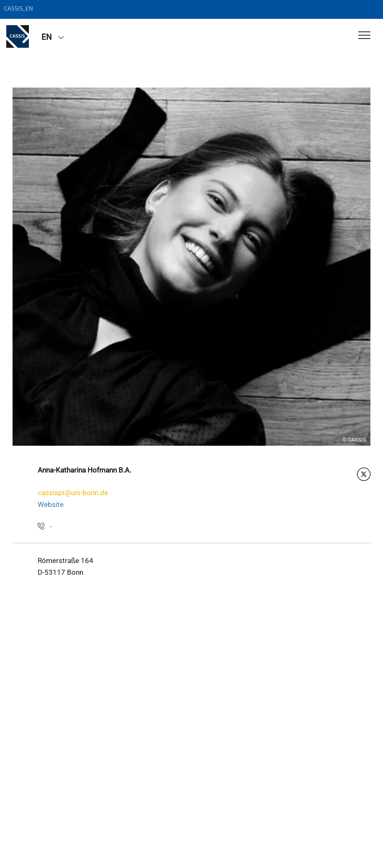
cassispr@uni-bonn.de (73, 493)
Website (51, 504)
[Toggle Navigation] (364, 36)
